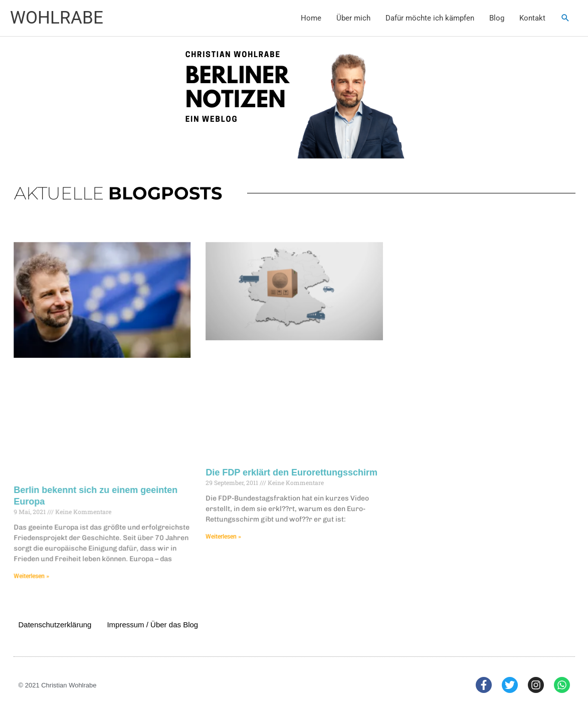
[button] (565, 18)
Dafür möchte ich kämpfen (430, 18)
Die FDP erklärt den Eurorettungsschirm (291, 470)
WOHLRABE (57, 18)
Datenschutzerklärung (55, 625)
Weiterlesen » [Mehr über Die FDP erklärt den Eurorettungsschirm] (226, 532)
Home (311, 18)
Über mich (353, 18)
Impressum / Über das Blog (152, 625)
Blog (497, 18)
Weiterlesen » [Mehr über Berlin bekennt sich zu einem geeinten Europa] (42, 570)
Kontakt (532, 18)
